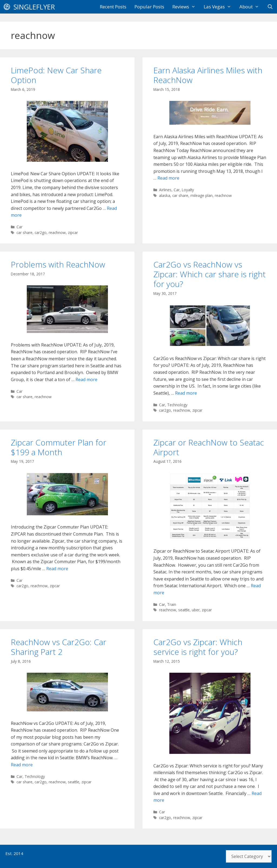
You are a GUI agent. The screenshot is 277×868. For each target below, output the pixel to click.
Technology (177, 405)
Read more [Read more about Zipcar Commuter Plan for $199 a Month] (57, 569)
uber (196, 610)
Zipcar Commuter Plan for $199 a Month (59, 447)
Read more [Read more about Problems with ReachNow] (86, 379)
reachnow (57, 232)
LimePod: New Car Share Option (56, 75)
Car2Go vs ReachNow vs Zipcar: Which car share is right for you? (210, 274)
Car (19, 227)
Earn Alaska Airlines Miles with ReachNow (208, 75)
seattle (184, 610)
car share (24, 232)
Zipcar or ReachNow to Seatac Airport (209, 447)
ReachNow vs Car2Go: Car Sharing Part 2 (59, 647)
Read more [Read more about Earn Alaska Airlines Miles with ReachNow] (168, 178)
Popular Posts (149, 7)
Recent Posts (113, 7)
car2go (41, 232)
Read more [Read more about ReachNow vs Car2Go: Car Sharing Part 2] (22, 765)
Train (172, 604)
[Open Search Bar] (270, 7)
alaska (165, 195)
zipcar (73, 232)
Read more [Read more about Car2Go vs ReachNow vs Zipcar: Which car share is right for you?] (186, 393)
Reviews (186, 7)
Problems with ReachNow (58, 264)
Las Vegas (220, 7)
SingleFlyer (34, 7)
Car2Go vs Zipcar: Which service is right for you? (198, 647)
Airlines (165, 190)
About (251, 7)
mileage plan (202, 195)
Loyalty (188, 190)
